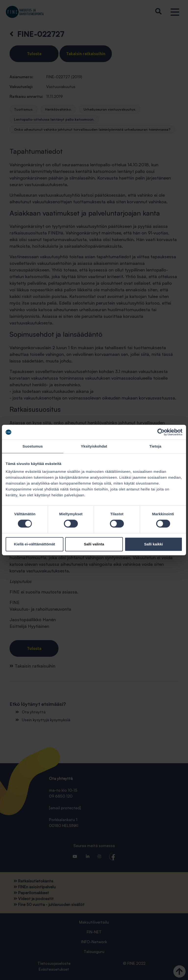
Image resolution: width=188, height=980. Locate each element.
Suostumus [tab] (33, 446)
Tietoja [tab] (155, 446)
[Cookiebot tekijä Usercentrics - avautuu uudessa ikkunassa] (161, 432)
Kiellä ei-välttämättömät (35, 544)
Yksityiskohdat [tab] (94, 446)
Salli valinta (94, 544)
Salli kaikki (154, 544)
